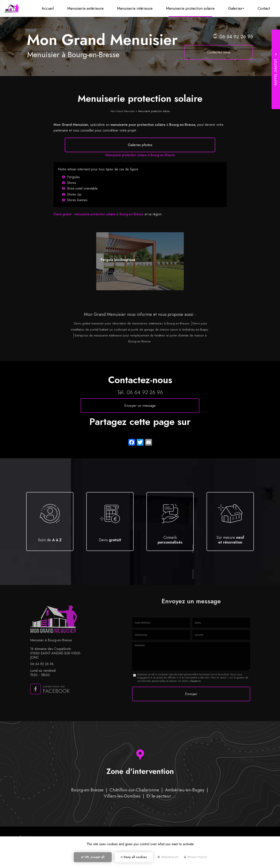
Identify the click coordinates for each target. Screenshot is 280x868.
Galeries (238, 8)
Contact (264, 8)
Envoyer (191, 706)
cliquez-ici (195, 694)
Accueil (55, 8)
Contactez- (223, 52)
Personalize (168, 859)
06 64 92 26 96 (236, 37)
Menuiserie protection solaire (194, 8)
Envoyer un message (140, 418)
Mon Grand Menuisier (123, 111)
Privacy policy (196, 859)
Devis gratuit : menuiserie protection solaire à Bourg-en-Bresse (99, 227)
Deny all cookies (134, 859)
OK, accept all (93, 859)
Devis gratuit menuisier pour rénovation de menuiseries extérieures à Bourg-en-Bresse (131, 336)
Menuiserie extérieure (92, 8)
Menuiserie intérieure (140, 8)
